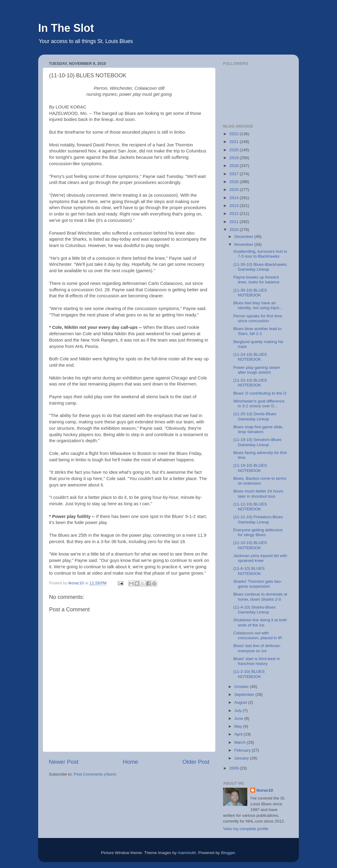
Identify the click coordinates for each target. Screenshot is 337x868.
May (239, 726)
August (241, 702)
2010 (235, 230)
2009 (235, 768)
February (243, 750)
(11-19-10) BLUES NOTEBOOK (250, 468)
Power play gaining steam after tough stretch (257, 370)
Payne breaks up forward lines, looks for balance (256, 280)
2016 (235, 182)
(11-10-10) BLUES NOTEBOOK (250, 545)
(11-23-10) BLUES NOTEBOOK (250, 383)
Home (130, 762)
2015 (235, 190)
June (239, 718)
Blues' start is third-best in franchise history (257, 661)
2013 (235, 206)
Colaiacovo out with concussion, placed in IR (258, 635)
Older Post (196, 762)
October (242, 687)
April (239, 734)
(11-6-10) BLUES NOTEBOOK (249, 571)
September (245, 694)
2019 (235, 158)
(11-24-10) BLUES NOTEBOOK (250, 357)
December (244, 237)
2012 (235, 214)
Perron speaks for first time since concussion (258, 318)
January (242, 758)
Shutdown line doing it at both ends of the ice (260, 622)
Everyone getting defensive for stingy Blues (258, 532)
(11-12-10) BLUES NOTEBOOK (250, 507)
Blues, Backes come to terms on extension (260, 481)
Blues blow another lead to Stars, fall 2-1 (257, 331)
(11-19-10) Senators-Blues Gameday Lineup (257, 442)
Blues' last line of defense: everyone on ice (257, 648)
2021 (235, 142)
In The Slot (66, 28)
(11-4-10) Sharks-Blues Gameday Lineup (255, 610)
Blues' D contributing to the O (260, 393)
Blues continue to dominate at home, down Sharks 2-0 (260, 597)
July (239, 711)
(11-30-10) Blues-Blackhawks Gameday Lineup (260, 267)
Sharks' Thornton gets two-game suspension (258, 584)
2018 (235, 166)
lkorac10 (265, 790)
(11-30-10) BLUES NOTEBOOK (250, 293)
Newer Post (64, 762)
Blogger (228, 853)
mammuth (187, 853)
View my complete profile (246, 829)
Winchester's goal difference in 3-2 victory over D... (259, 404)
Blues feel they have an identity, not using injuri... (258, 305)
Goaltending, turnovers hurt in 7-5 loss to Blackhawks (260, 254)
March (240, 742)
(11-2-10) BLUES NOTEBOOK (249, 674)
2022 (235, 134)
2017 (235, 174)
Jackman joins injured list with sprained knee (260, 558)
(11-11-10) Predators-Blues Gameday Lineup (258, 519)
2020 (235, 150)
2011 (235, 222)
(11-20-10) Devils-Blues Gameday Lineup (255, 416)
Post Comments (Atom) (95, 774)
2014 (235, 198)
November (244, 244)
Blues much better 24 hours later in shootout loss (258, 494)
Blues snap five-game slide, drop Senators (258, 429)
